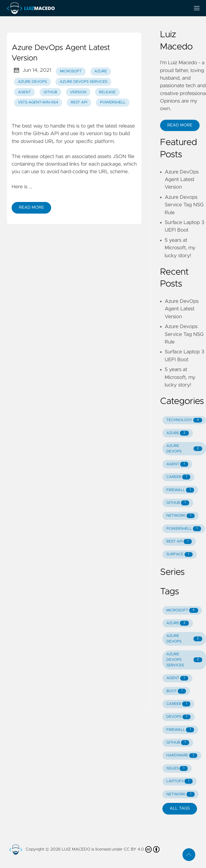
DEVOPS (178, 717)
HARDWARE (182, 756)
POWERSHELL (183, 529)
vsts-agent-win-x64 (38, 102)
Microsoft (71, 71)
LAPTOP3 (179, 781)
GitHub (50, 92)
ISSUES (177, 768)
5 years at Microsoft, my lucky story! (180, 248)
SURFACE (179, 555)
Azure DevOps (33, 82)
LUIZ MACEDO (76, 849)
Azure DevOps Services (83, 82)
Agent (24, 92)
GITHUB (178, 503)
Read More (31, 207)
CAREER (178, 477)
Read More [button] (180, 125)
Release (107, 92)
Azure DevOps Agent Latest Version (182, 180)
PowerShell (113, 102)
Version (78, 92)
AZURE (177, 433)
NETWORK (180, 516)
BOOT (176, 691)
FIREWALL (180, 490)
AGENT (177, 464)
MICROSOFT (182, 610)
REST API (79, 102)
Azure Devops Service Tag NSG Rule (184, 205)
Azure (101, 71)
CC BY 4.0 (142, 849)
